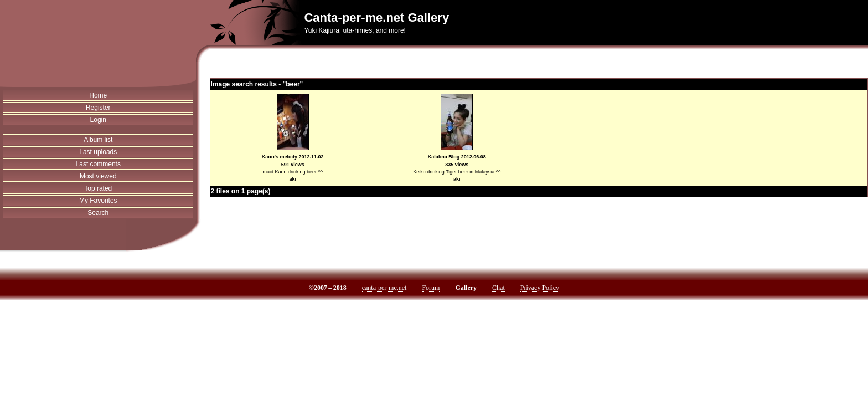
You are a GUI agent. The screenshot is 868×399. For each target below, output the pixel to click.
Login (98, 120)
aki (293, 179)
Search (98, 213)
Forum (431, 288)
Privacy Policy (540, 288)
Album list (98, 140)
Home (98, 95)
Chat (498, 288)
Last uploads (98, 152)
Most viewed (98, 176)
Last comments (98, 164)
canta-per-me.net (384, 288)
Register (98, 108)
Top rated (98, 188)
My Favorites (98, 201)
